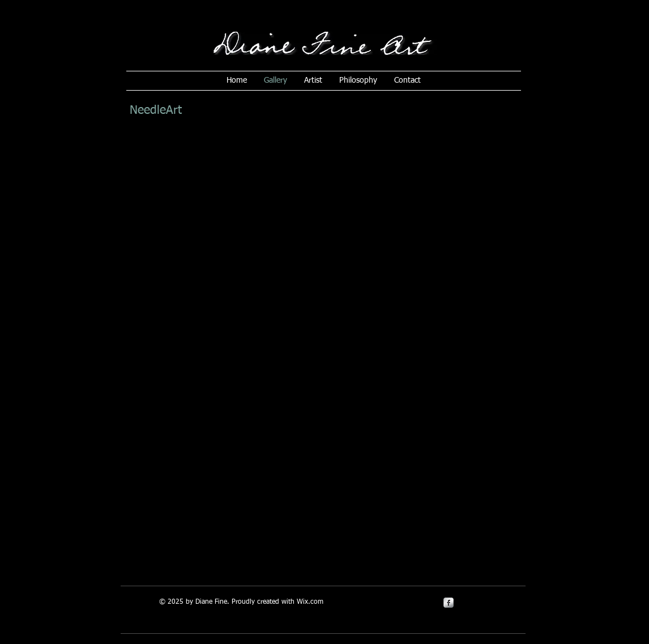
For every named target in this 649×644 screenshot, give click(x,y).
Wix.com (310, 602)
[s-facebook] (449, 603)
